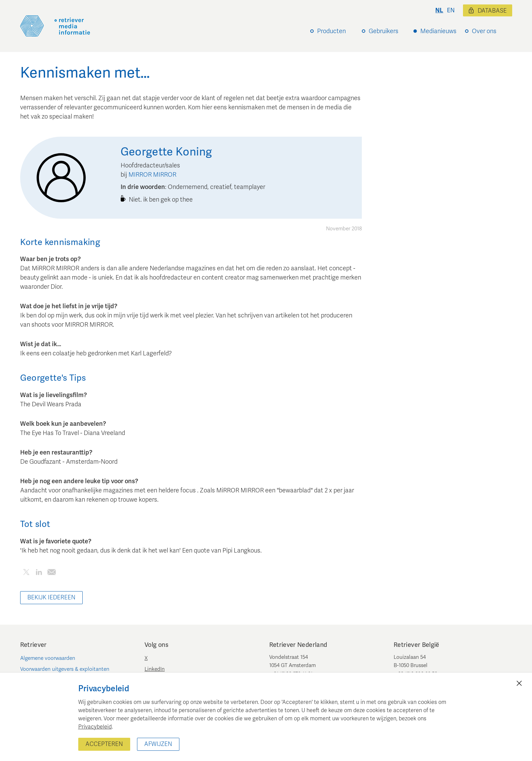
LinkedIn (155, 669)
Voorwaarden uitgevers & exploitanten (65, 669)
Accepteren (104, 744)
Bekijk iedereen (51, 597)
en (451, 10)
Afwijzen (158, 744)
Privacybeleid (95, 727)
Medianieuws (438, 31)
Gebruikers (384, 31)
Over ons (484, 31)
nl (439, 10)
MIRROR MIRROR (152, 175)
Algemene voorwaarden (48, 658)
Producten (331, 31)
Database (488, 11)
